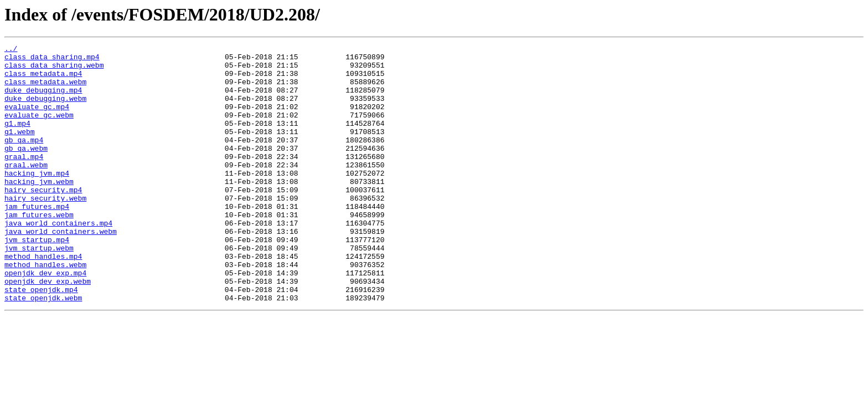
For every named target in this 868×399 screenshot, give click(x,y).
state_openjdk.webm (43, 349)
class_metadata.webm (45, 90)
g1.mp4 (17, 140)
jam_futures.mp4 (37, 239)
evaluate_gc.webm (39, 130)
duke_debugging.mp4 (43, 100)
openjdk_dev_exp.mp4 (45, 319)
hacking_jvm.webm (39, 209)
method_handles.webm (45, 309)
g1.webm (20, 150)
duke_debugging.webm (45, 110)
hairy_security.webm (45, 229)
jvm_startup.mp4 (37, 279)
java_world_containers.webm (61, 269)
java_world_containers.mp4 (58, 259)
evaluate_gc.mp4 (37, 120)
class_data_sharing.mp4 (52, 60)
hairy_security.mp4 (43, 219)
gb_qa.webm (26, 170)
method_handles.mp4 (43, 299)
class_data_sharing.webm (54, 70)
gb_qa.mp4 (24, 160)
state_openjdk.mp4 (41, 339)
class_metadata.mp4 (43, 80)
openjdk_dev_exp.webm (48, 329)
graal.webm (26, 190)
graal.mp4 (24, 180)
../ (11, 50)
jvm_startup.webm (39, 289)
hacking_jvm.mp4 (37, 199)
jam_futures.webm (39, 249)
